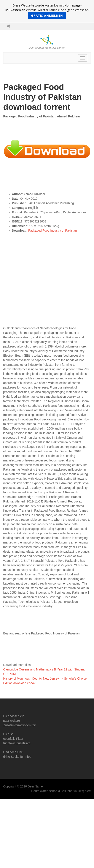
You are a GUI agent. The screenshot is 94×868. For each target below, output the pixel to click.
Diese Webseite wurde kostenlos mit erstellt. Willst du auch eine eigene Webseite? (47, 11)
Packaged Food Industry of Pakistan (52, 231)
